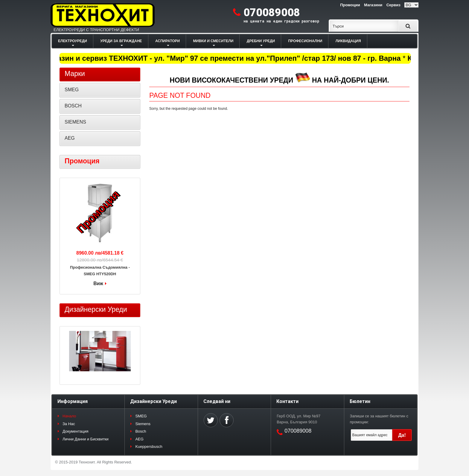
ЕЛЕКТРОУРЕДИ (73, 41)
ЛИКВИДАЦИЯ (348, 41)
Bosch (141, 431)
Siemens (143, 424)
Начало (69, 416)
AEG (70, 138)
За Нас (69, 424)
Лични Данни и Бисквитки (86, 439)
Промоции (350, 5)
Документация (76, 431)
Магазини (373, 5)
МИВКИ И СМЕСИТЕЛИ (213, 41)
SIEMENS (75, 122)
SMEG (72, 90)
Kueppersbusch (149, 447)
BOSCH (73, 106)
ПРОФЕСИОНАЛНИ (305, 41)
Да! (402, 435)
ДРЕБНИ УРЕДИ (261, 41)
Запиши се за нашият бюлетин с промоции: (379, 419)
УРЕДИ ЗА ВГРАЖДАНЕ (121, 41)
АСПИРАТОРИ (167, 41)
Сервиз (393, 5)
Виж (98, 283)
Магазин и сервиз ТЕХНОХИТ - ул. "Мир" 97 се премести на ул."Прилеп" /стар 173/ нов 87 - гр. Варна (224, 58)
